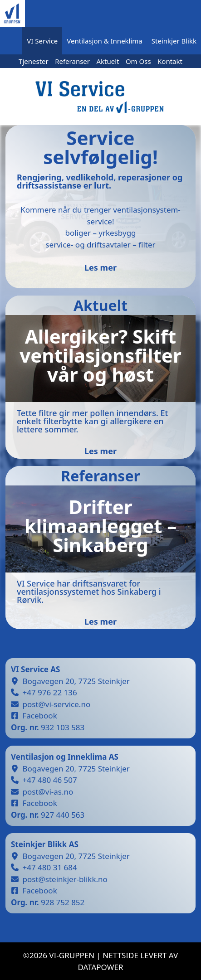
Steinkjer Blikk (174, 41)
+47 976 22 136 (50, 692)
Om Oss (138, 61)
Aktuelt (108, 61)
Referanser (72, 61)
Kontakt (170, 61)
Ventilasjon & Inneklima (104, 41)
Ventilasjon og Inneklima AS (65, 757)
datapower (100, 967)
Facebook (40, 716)
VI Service (42, 41)
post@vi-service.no (57, 704)
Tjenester (34, 61)
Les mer (100, 267)
